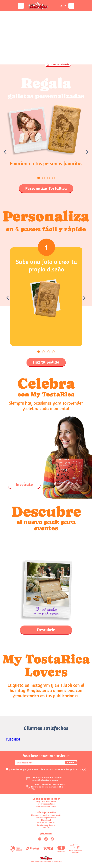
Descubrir (46, 630)
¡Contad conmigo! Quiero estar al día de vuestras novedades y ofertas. (48, 769)
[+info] (83, 769)
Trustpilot (12, 739)
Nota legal (46, 820)
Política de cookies (46, 822)
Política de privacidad (46, 818)
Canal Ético (46, 827)
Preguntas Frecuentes (46, 801)
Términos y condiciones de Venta (46, 815)
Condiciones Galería (46, 825)
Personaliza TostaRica (46, 188)
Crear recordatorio (46, 804)
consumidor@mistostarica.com (45, 780)
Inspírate (24, 484)
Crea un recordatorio (58, 64)
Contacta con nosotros (46, 806)
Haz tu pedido (46, 362)
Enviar (71, 762)
